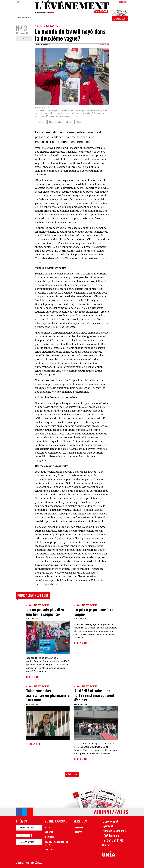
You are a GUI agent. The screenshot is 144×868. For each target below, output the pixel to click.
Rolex (79, 122)
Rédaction (49, 837)
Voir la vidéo (33, 744)
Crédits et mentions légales (29, 863)
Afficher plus (72, 774)
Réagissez (24, 38)
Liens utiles (50, 849)
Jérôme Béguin (105, 45)
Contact (107, 845)
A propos (49, 832)
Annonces (78, 832)
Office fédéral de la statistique (61, 122)
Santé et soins (47, 26)
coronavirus (41, 122)
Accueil (48, 827)
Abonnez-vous (120, 19)
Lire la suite (33, 677)
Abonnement (79, 827)
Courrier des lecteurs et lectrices (56, 843)
